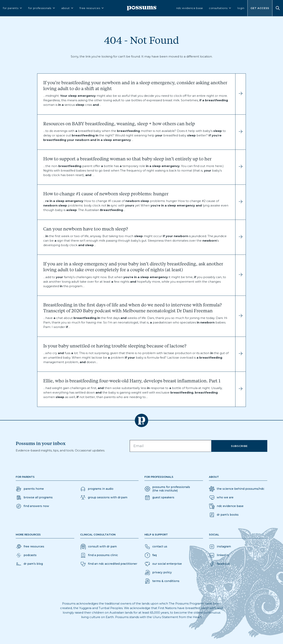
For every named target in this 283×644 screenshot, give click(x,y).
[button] (32, 506)
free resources (92, 8)
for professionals (42, 8)
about (68, 8)
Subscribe (239, 446)
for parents (13, 8)
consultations (220, 8)
